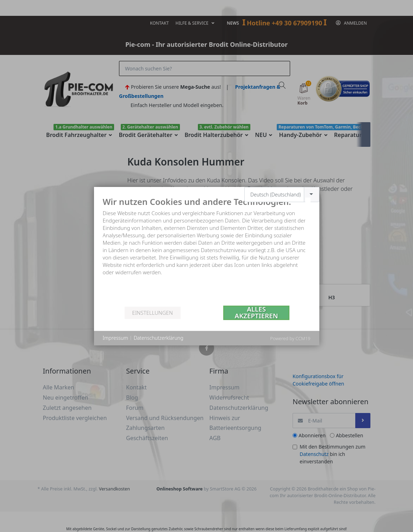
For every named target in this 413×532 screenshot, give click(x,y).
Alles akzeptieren (256, 313)
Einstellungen (152, 313)
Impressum (115, 338)
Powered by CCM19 (290, 338)
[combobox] (282, 195)
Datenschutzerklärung (159, 338)
